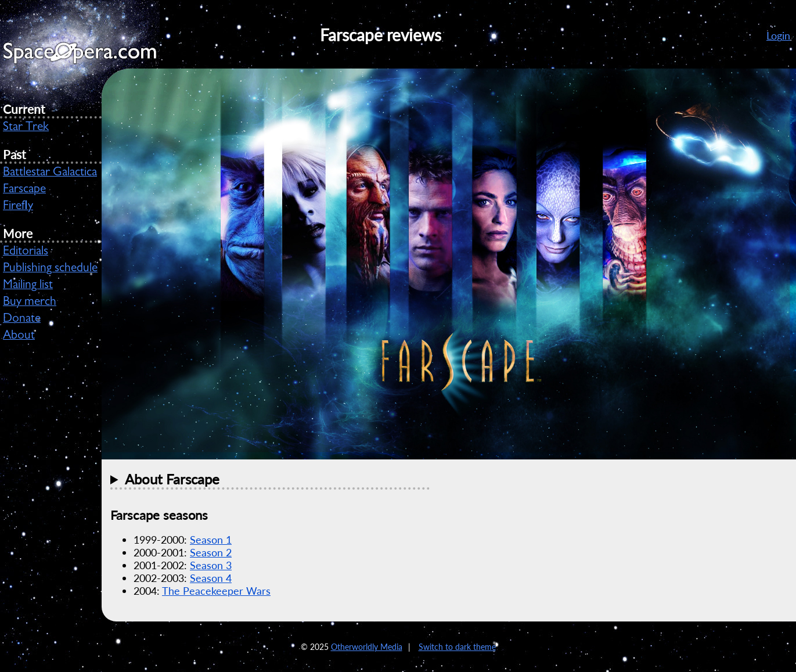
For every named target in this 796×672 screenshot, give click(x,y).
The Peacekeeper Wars (216, 591)
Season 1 (211, 540)
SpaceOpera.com (87, 56)
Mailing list (28, 286)
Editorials (26, 252)
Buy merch (30, 303)
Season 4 (211, 578)
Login (778, 35)
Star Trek (26, 128)
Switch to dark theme (457, 647)
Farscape (24, 190)
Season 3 (211, 565)
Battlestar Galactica (50, 173)
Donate (22, 319)
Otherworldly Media (367, 647)
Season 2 (211, 552)
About (19, 336)
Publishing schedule (50, 269)
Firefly (18, 207)
